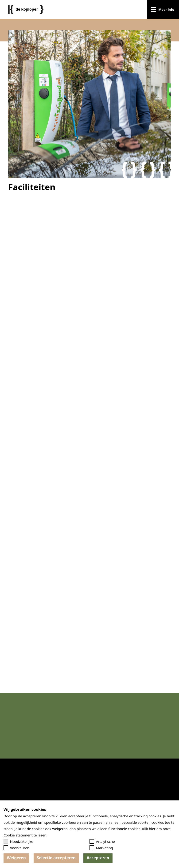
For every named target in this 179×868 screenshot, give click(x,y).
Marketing (101, 848)
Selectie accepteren (56, 858)
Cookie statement (18, 835)
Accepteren (98, 858)
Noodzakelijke (18, 842)
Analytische (102, 842)
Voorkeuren (16, 848)
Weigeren (16, 858)
